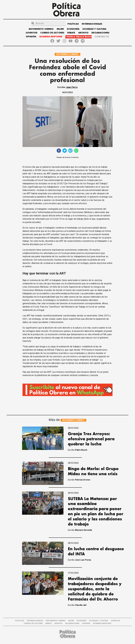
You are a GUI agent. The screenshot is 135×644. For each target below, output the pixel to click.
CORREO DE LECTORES (52, 33)
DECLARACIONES (100, 33)
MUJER (60, 29)
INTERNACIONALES (92, 24)
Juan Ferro (72, 87)
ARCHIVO (83, 33)
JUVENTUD (31, 33)
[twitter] (65, 151)
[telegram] (70, 151)
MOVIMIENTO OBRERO (41, 29)
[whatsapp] (76, 151)
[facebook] (59, 151)
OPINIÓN (31, 37)
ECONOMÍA (73, 29)
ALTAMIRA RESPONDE (51, 37)
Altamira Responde (102, 623)
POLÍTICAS (73, 24)
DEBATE (71, 33)
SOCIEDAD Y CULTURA (94, 29)
